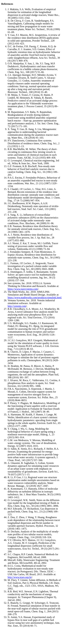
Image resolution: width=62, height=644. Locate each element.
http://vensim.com (17, 306)
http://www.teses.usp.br (20, 577)
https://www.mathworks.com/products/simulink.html (34, 298)
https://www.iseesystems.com (23, 289)
